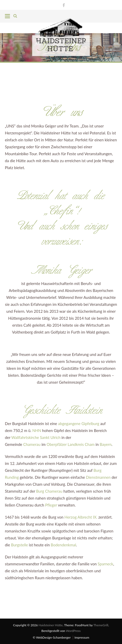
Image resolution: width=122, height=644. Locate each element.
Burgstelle (20, 545)
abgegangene (69, 423)
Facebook (62, 4)
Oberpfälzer (57, 444)
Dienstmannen (98, 477)
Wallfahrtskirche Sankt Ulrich (36, 437)
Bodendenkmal (63, 545)
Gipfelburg (90, 423)
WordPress (73, 631)
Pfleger (51, 505)
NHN (37, 430)
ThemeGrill (101, 625)
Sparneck (105, 564)
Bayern (106, 444)
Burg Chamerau (49, 491)
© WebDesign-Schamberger (52, 637)
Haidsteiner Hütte (51, 625)
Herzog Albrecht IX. (81, 517)
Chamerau (32, 444)
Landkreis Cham (81, 444)
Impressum (82, 637)
